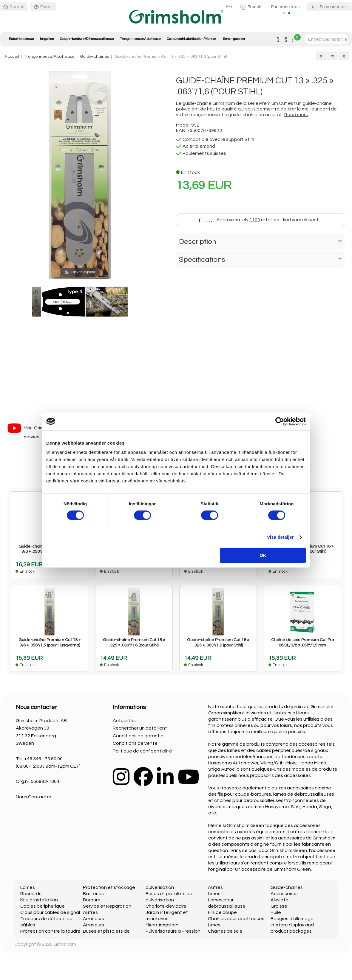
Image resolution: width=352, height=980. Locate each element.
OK (263, 555)
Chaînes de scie (225, 931)
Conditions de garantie (138, 736)
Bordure (92, 900)
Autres (90, 912)
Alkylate (280, 900)
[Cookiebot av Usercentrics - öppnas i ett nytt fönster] (280, 421)
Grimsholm (65, 944)
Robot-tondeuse (21, 39)
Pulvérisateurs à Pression (173, 931)
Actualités (124, 721)
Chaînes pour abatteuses (236, 919)
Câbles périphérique (43, 906)
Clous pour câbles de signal (50, 912)
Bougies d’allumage (292, 919)
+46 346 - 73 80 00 (43, 759)
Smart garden (234, 39)
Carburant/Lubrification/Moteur (191, 39)
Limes (214, 894)
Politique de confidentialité (142, 751)
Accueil (12, 56)
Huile (276, 912)
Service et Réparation (107, 906)
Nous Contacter (34, 797)
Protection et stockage (109, 887)
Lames (28, 887)
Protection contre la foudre (50, 931)
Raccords (31, 894)
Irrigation (47, 39)
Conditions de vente (135, 743)
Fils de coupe (222, 912)
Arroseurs (94, 919)
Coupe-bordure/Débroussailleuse (87, 39)
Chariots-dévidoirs (166, 906)
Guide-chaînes (95, 56)
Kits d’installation (39, 900)
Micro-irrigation (162, 925)
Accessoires (284, 894)
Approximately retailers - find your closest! (259, 220)
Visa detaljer (280, 537)
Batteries (93, 894)
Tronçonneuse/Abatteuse (140, 39)
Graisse (279, 906)
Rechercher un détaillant (140, 728)
